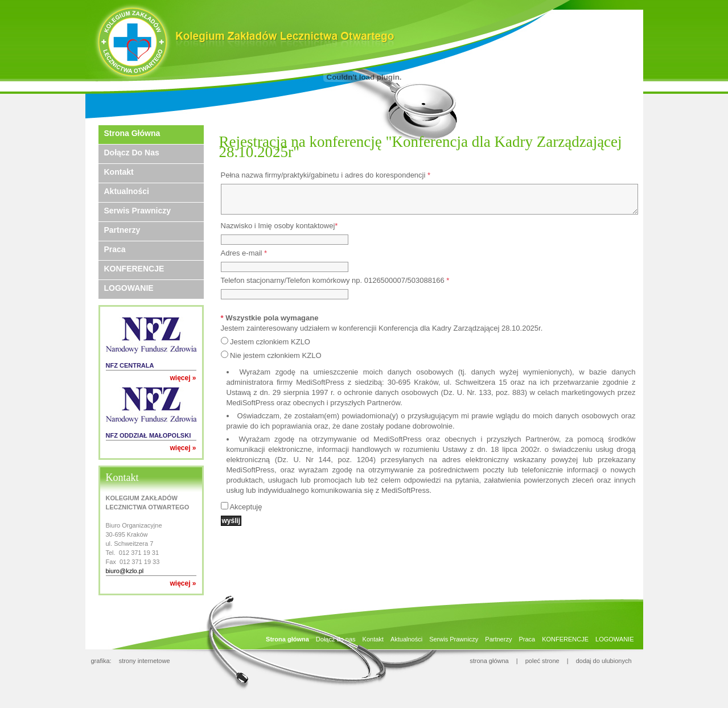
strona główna (489, 661)
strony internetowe (145, 661)
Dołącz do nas (132, 153)
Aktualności (127, 191)
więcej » (183, 378)
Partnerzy (122, 230)
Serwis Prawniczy (138, 211)
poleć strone (542, 661)
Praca (115, 249)
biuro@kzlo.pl (125, 571)
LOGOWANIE (129, 288)
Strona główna (132, 133)
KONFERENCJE (134, 269)
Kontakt (119, 172)
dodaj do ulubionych (604, 661)
